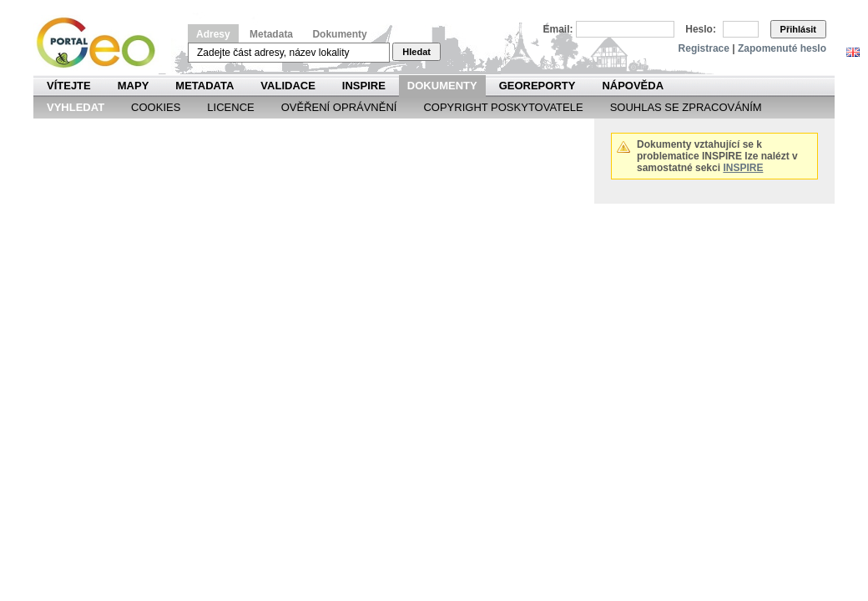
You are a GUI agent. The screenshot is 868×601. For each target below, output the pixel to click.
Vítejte (69, 86)
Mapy (134, 86)
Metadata (271, 34)
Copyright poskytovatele (503, 107)
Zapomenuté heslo (782, 48)
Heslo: (701, 29)
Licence (230, 107)
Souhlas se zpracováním (686, 107)
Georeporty (537, 86)
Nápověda (633, 86)
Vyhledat (76, 107)
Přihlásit (798, 29)
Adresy (213, 34)
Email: (558, 29)
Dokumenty (339, 34)
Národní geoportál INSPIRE (102, 43)
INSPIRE (364, 86)
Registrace (704, 48)
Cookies (156, 107)
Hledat (416, 52)
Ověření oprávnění (339, 107)
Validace (288, 86)
